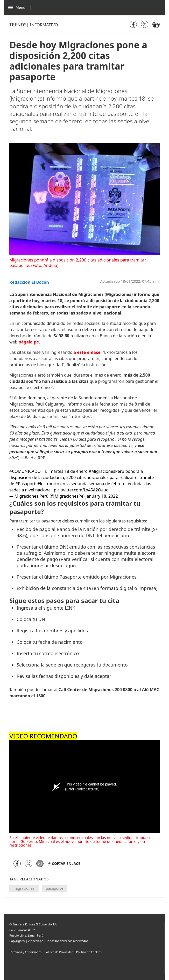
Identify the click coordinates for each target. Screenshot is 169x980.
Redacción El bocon (29, 282)
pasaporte (55, 888)
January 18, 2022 (102, 496)
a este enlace (87, 352)
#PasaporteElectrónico (37, 484)
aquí (70, 565)
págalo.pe (29, 342)
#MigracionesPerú (106, 471)
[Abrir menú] (21, 8)
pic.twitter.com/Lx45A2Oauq (81, 490)
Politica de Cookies (89, 952)
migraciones (24, 888)
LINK (70, 608)
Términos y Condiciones (25, 952)
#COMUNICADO (25, 471)
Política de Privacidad (59, 952)
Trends (18, 25)
